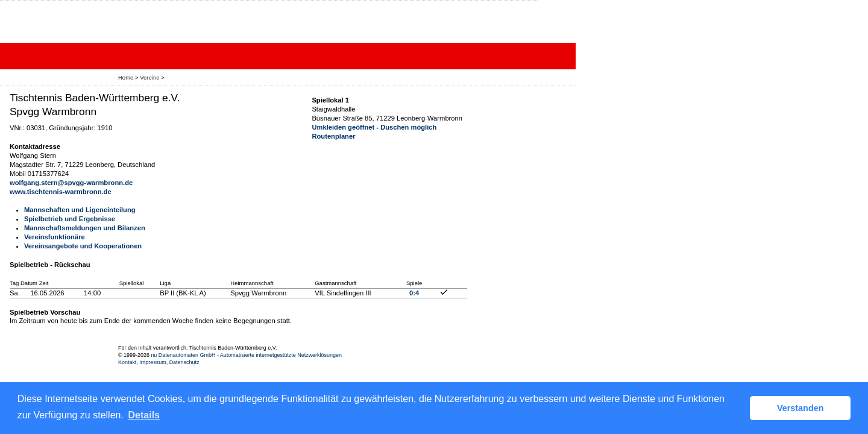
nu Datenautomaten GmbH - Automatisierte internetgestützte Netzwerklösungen (246, 355)
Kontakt (127, 362)
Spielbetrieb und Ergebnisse (70, 219)
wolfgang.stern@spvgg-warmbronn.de (71, 183)
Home (126, 77)
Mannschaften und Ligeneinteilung (80, 210)
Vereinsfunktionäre (55, 237)
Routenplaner (333, 136)
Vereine (149, 77)
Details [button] (144, 415)
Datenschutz (184, 362)
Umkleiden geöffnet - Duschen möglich (374, 127)
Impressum (153, 362)
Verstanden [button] (800, 408)
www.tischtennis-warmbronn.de (61, 192)
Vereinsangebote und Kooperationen (83, 246)
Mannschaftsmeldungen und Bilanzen (85, 228)
